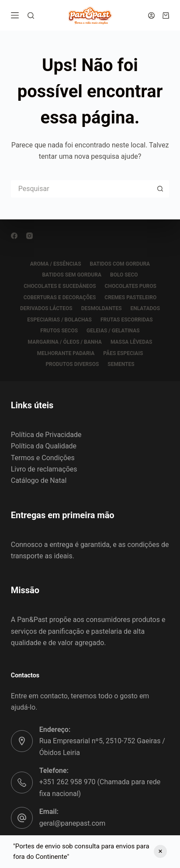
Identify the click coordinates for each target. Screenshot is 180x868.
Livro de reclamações (44, 469)
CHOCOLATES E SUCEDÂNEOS (60, 286)
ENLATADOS (145, 308)
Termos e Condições (43, 458)
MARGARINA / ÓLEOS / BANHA (65, 342)
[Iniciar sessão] (151, 15)
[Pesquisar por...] (81, 189)
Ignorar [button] (160, 851)
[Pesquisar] (31, 15)
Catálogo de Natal (39, 480)
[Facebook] (14, 236)
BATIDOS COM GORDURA (120, 264)
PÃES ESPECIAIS (123, 353)
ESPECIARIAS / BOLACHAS (59, 320)
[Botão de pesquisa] (160, 189)
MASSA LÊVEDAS (131, 342)
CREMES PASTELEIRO (130, 297)
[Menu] (15, 15)
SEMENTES (121, 364)
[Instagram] (29, 236)
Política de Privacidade (46, 435)
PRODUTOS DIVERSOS (72, 364)
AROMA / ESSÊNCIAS (56, 264)
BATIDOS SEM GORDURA (72, 275)
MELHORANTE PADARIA (66, 353)
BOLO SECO (124, 275)
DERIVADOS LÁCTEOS (46, 308)
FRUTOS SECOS (59, 331)
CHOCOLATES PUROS (131, 286)
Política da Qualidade (44, 446)
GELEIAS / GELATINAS (113, 331)
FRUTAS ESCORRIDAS (127, 320)
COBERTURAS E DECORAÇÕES (60, 297)
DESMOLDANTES (102, 308)
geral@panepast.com (72, 823)
